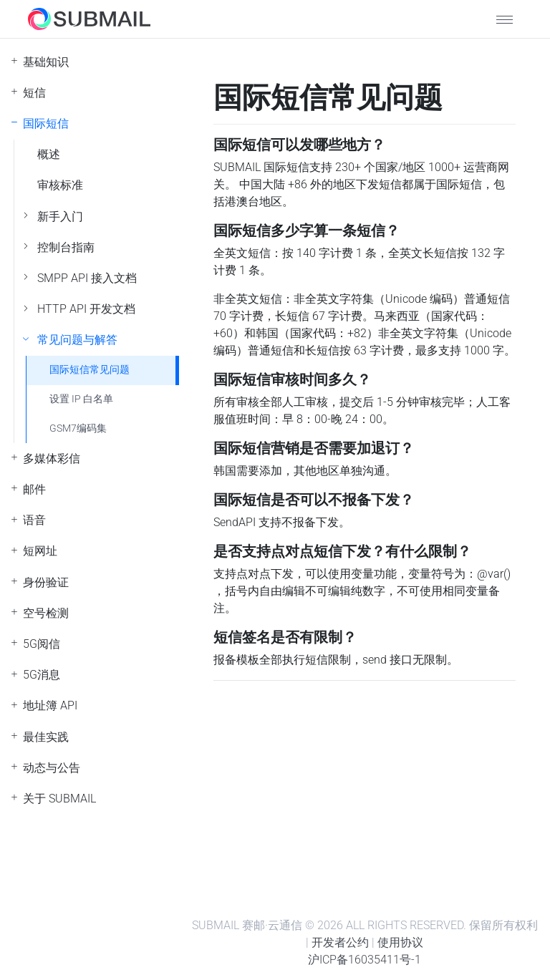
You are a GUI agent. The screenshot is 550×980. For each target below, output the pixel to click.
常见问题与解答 (77, 340)
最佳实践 (46, 737)
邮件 (34, 489)
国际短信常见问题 (90, 370)
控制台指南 (66, 247)
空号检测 (46, 613)
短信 (34, 93)
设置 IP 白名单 (81, 399)
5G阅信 (42, 644)
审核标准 (60, 185)
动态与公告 (52, 768)
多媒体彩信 (52, 459)
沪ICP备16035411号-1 (365, 960)
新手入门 (60, 217)
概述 (49, 154)
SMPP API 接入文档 (87, 278)
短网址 (40, 551)
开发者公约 (340, 942)
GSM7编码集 (78, 428)
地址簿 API (50, 705)
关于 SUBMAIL (59, 799)
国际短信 (46, 123)
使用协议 (400, 942)
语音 (34, 520)
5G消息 (42, 675)
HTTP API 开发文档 (86, 309)
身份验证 (46, 582)
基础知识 (46, 62)
